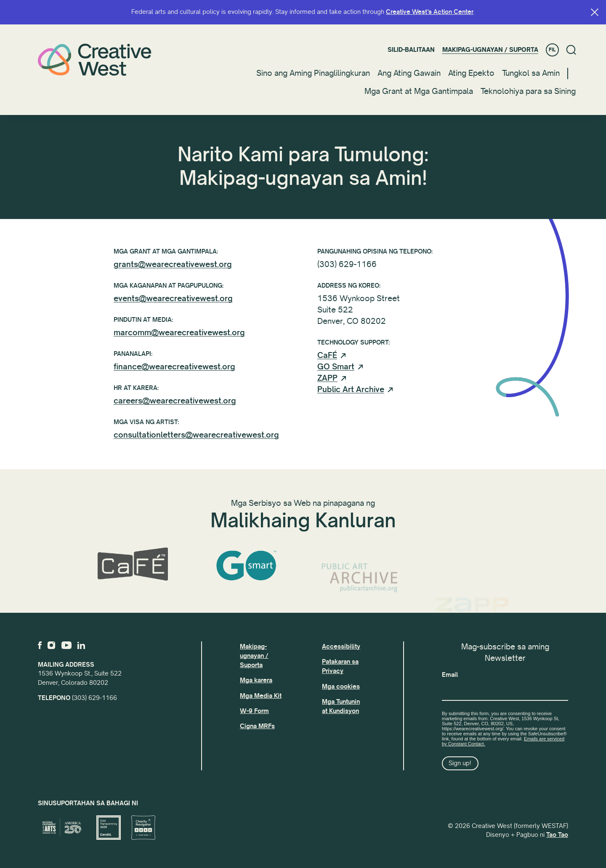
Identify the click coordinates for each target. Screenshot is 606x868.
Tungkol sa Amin (531, 73)
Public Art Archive (351, 395)
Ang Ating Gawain (409, 73)
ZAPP (327, 383)
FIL (552, 50)
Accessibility (341, 646)
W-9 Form (254, 711)
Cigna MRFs (257, 726)
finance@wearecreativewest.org (174, 367)
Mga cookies (341, 686)
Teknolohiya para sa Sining (528, 91)
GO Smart (336, 372)
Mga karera (256, 680)
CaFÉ (327, 361)
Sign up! (460, 763)
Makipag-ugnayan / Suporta (490, 50)
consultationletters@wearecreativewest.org (196, 435)
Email (450, 675)
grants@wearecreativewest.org (173, 264)
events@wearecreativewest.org (173, 299)
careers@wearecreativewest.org (175, 401)
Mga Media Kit (261, 696)
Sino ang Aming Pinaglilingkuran (313, 73)
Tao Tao (557, 835)
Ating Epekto (471, 73)
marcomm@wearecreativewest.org (179, 333)
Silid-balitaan (411, 50)
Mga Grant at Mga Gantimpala (419, 91)
